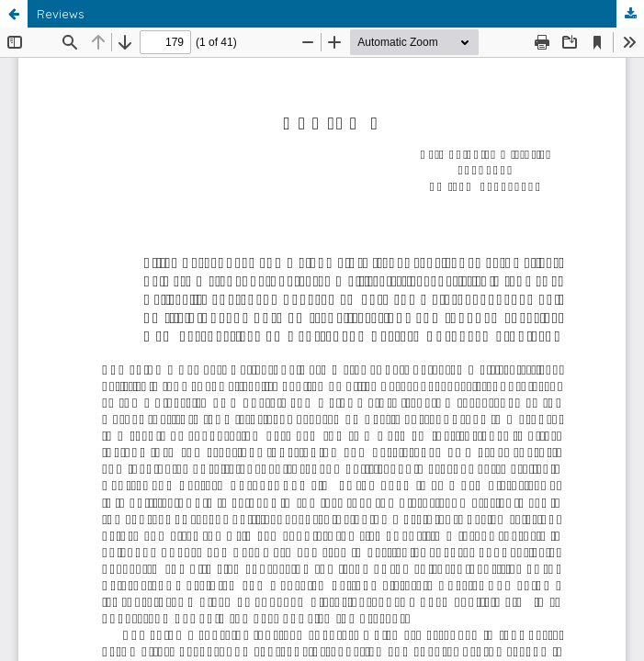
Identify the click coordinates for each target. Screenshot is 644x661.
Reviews (60, 14)
